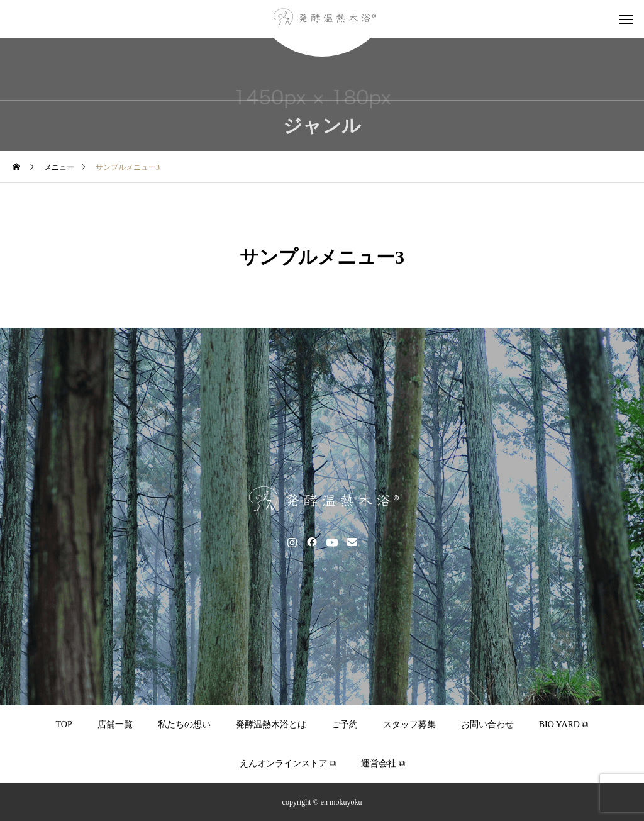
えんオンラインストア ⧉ (288, 763)
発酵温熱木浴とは (271, 724)
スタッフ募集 (409, 724)
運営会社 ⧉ (383, 763)
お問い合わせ (487, 724)
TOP (64, 724)
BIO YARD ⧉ (564, 724)
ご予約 (345, 724)
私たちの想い (184, 724)
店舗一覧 (115, 724)
